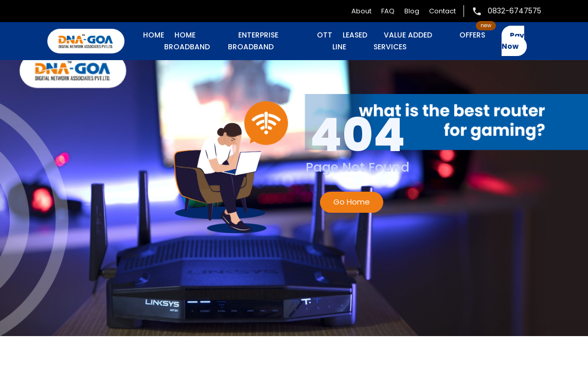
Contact (442, 11)
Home (154, 35)
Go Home (352, 202)
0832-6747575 (506, 11)
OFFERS (472, 35)
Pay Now (513, 41)
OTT (325, 35)
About (361, 11)
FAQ (388, 11)
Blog (412, 11)
